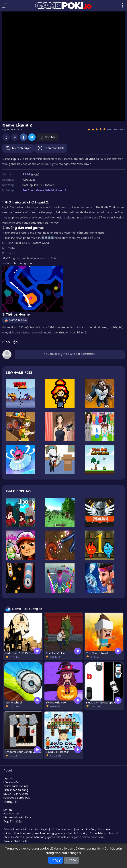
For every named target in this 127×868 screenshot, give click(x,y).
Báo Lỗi (48, 137)
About (8, 770)
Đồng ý (55, 860)
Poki (6, 814)
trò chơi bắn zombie (100, 833)
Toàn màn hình (51, 148)
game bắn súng (85, 829)
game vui (61, 833)
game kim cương (43, 833)
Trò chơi (9, 829)
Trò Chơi (28, 190)
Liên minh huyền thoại (17, 817)
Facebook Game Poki (17, 798)
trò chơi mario (77, 833)
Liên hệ (8, 810)
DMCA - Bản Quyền (16, 794)
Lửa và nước (11, 782)
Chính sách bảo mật (16, 786)
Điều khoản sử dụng (16, 790)
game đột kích (57, 837)
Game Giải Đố (45, 190)
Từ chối (71, 860)
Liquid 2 (61, 190)
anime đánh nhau (93, 837)
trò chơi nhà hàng (62, 829)
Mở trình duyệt (18, 148)
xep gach (9, 778)
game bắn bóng (36, 837)
